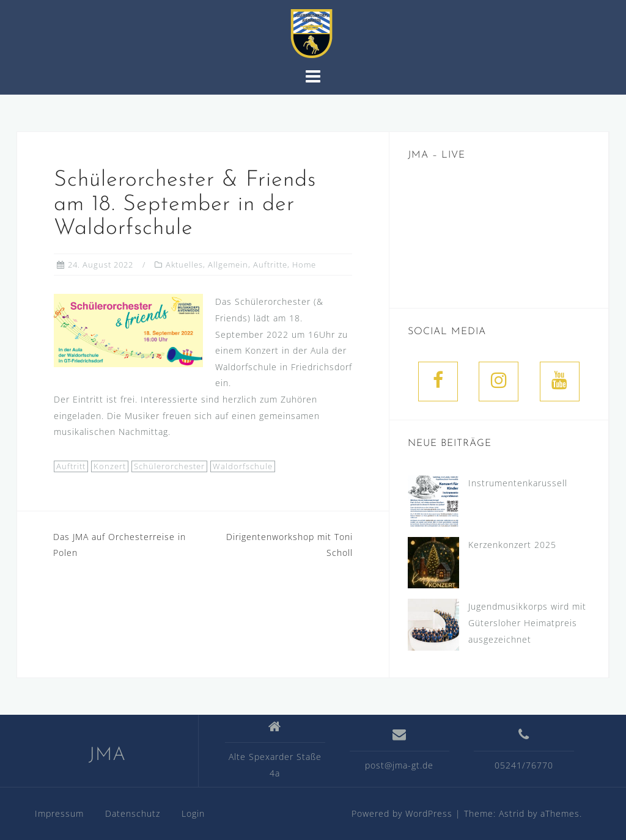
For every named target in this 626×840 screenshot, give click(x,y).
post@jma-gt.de (399, 765)
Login (193, 813)
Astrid (512, 813)
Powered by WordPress (402, 813)
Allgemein (228, 265)
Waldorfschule (243, 466)
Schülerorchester (169, 466)
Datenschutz (133, 813)
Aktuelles (184, 265)
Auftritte (270, 265)
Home (304, 265)
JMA (107, 755)
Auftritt (71, 466)
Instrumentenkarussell (518, 483)
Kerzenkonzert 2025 (512, 545)
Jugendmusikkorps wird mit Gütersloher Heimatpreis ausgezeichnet (527, 623)
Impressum (59, 813)
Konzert (110, 466)
